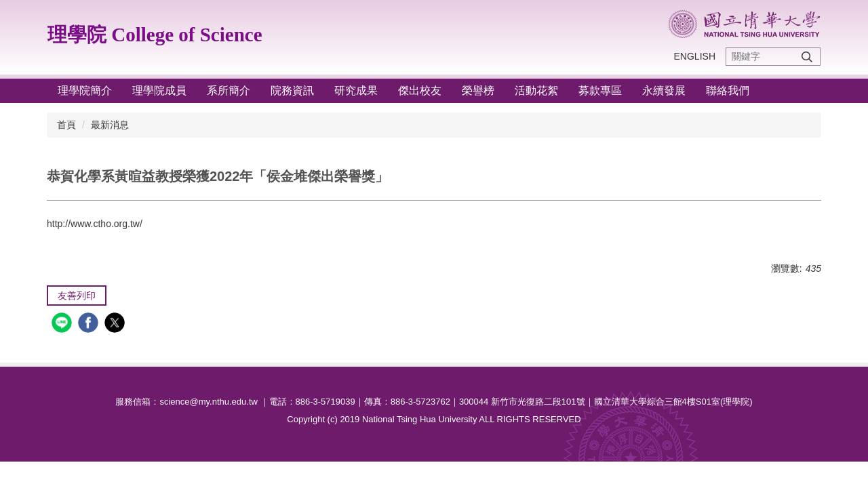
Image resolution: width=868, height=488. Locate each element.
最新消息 (110, 125)
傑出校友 (420, 90)
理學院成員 (159, 90)
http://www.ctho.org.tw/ (95, 224)
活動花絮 (536, 90)
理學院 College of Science (155, 35)
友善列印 (77, 296)
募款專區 (600, 90)
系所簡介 (229, 90)
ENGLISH (695, 56)
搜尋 (807, 57)
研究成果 (356, 90)
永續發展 (664, 90)
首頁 (66, 125)
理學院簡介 (85, 90)
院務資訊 (292, 90)
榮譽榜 (478, 90)
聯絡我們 (728, 90)
